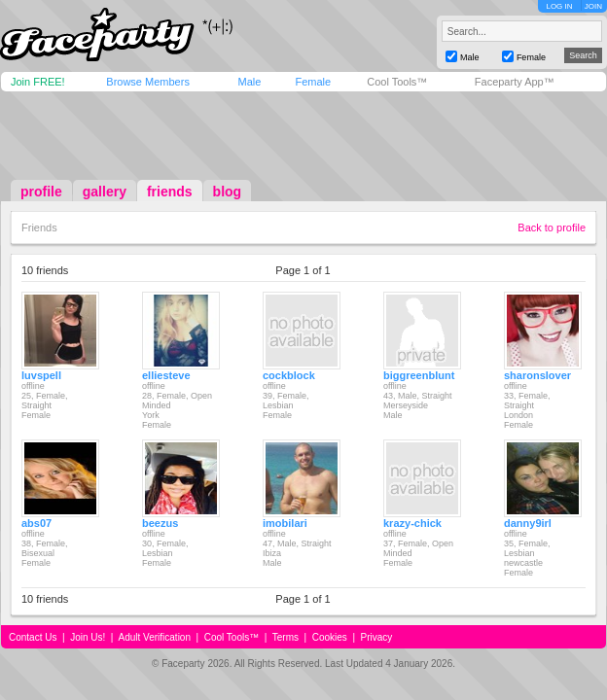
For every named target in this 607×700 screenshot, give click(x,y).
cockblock (289, 375)
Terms (286, 637)
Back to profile (552, 227)
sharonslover (537, 375)
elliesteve (166, 375)
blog (228, 192)
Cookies (330, 637)
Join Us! (88, 637)
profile (41, 192)
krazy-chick (412, 523)
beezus (160, 523)
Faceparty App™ (515, 82)
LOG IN (559, 6)
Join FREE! (38, 82)
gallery (105, 192)
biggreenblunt (419, 375)
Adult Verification (154, 637)
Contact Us (33, 637)
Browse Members (148, 82)
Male (249, 82)
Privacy (377, 637)
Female (313, 82)
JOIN (593, 6)
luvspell (41, 375)
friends (170, 192)
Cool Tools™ (397, 82)
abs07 (36, 523)
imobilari (285, 523)
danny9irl (528, 523)
